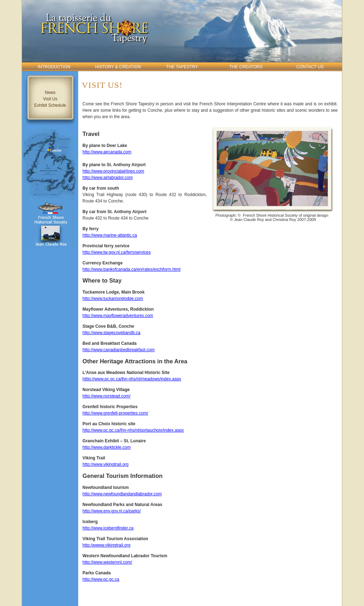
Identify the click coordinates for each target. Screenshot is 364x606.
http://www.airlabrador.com (108, 178)
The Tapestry (182, 67)
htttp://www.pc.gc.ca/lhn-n (107, 379)
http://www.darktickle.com (106, 447)
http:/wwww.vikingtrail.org (106, 545)
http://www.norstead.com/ (106, 396)
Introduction (54, 67)
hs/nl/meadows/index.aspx (156, 379)
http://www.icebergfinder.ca (108, 528)
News (50, 93)
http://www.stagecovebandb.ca (111, 333)
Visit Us (50, 99)
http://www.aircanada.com (107, 152)
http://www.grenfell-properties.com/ (115, 413)
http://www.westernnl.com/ (107, 562)
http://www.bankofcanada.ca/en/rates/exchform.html (131, 269)
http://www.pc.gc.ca (101, 579)
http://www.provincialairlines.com (113, 171)
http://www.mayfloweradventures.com (118, 316)
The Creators (246, 67)
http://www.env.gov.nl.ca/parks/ (112, 511)
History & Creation (118, 67)
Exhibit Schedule (50, 105)
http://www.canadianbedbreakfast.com (119, 350)
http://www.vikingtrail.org (105, 464)
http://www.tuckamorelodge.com (113, 299)
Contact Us (310, 67)
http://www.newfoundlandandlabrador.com (122, 494)
